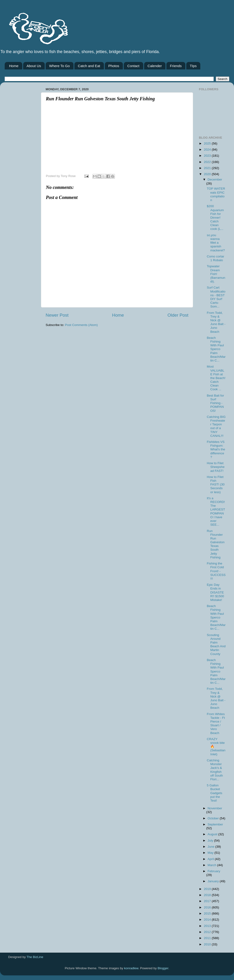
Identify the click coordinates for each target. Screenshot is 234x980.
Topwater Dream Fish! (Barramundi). (216, 274)
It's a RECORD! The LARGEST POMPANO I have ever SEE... (216, 511)
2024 (208, 150)
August (213, 834)
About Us (34, 66)
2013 (208, 926)
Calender (155, 66)
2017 (208, 901)
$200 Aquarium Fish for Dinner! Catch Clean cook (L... (215, 217)
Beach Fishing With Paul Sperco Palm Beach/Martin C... (216, 349)
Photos (114, 66)
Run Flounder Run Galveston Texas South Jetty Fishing (216, 544)
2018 (208, 895)
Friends (176, 66)
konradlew (131, 968)
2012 (208, 932)
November (215, 808)
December (215, 179)
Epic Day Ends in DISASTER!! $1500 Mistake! (216, 592)
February (214, 871)
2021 (208, 168)
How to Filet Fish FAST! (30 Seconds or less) (216, 485)
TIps (193, 66)
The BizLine (35, 957)
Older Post (178, 315)
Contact (133, 66)
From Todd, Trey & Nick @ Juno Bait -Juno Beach (216, 322)
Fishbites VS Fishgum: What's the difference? (216, 449)
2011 (208, 938)
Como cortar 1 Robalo (216, 258)
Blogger (163, 968)
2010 (208, 944)
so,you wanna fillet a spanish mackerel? (216, 243)
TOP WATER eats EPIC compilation (216, 194)
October (214, 818)
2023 (208, 156)
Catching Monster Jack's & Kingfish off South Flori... (215, 770)
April (211, 859)
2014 (208, 920)
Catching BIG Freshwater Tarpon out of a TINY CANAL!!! (216, 426)
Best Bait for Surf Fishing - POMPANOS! (216, 403)
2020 (208, 174)
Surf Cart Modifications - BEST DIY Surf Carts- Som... (216, 297)
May (211, 853)
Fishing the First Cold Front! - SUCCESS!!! (216, 571)
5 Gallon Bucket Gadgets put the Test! (215, 793)
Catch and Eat (89, 66)
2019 (208, 889)
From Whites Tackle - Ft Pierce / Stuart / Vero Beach (216, 723)
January (214, 881)
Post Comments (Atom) (81, 325)
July (211, 841)
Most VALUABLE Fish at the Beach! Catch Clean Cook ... (216, 378)
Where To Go (59, 66)
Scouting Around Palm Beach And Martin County (216, 644)
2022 (208, 162)
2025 (208, 143)
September (215, 824)
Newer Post (57, 315)
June (211, 847)
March (212, 865)
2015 (208, 913)
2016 (208, 907)
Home (14, 66)
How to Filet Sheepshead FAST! (216, 467)
